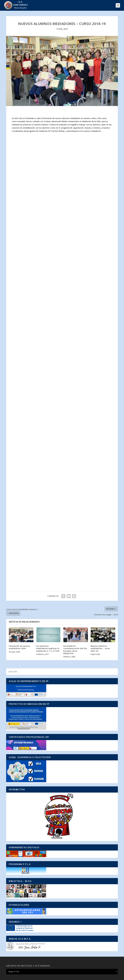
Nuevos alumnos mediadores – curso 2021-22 (100, 648)
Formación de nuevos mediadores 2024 (19, 647)
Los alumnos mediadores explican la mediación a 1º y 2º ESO (48, 648)
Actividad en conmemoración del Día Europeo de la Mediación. (75, 650)
